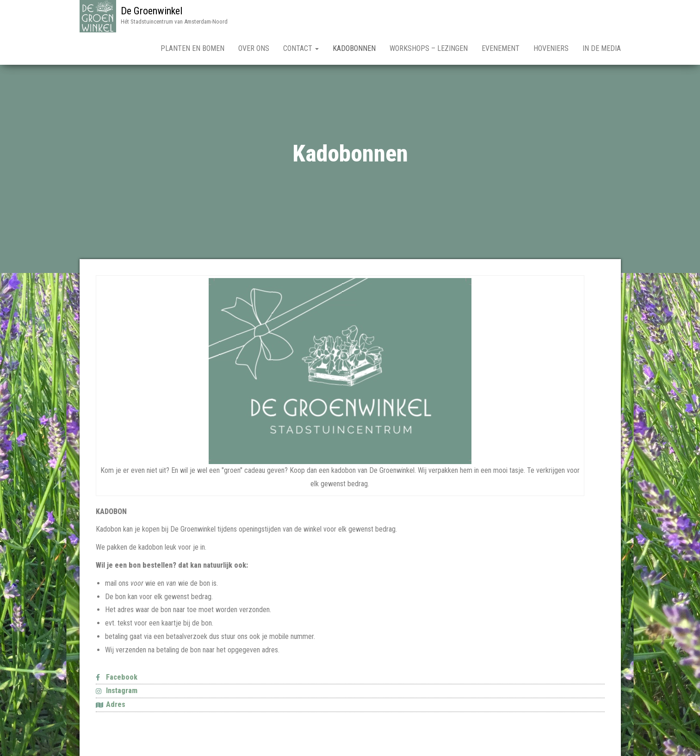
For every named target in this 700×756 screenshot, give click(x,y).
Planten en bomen (192, 48)
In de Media (602, 48)
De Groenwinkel (152, 11)
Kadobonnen (354, 48)
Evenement (501, 48)
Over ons (254, 48)
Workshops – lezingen (429, 48)
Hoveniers (551, 48)
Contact (301, 48)
